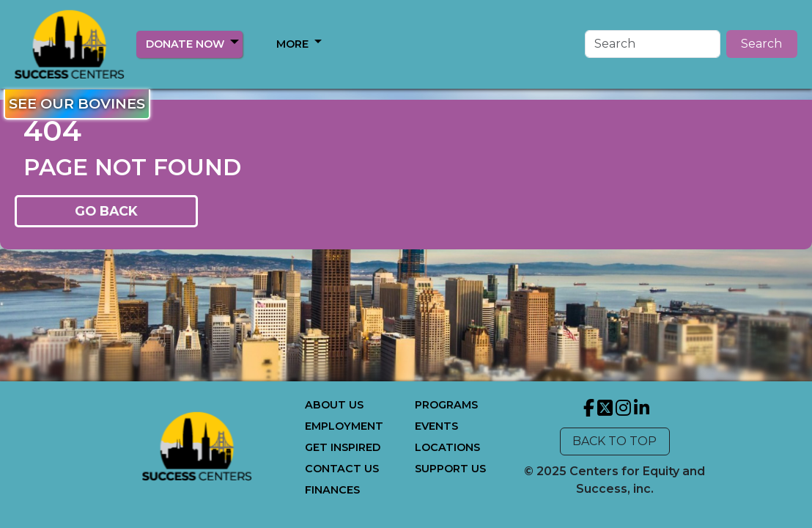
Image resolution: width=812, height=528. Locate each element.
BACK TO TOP (614, 441)
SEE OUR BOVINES (77, 103)
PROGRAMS (446, 405)
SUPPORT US (450, 469)
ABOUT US (334, 405)
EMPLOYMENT (344, 426)
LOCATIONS (447, 447)
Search (761, 44)
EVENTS (436, 426)
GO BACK (106, 211)
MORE (292, 44)
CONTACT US (342, 469)
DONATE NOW (185, 44)
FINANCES (332, 490)
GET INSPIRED (343, 447)
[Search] (653, 44)
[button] (235, 41)
